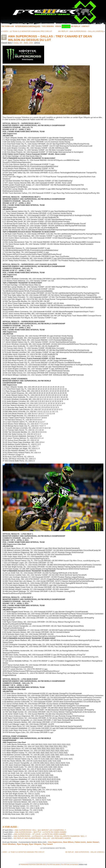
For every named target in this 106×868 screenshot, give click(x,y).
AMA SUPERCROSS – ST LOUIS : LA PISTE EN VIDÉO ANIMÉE (40, 834)
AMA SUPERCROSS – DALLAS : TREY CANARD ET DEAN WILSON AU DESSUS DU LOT (50, 38)
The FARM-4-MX (8, 26)
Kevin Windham (9, 844)
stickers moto (83, 865)
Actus (16, 43)
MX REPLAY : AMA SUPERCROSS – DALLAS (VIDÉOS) (81, 31)
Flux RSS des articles (54, 865)
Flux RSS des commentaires (70, 865)
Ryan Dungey (22, 844)
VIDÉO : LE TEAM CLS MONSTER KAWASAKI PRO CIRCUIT (27, 31)
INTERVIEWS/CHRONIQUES (28, 26)
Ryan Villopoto (35, 844)
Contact (85, 26)
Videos (58, 26)
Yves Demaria (48, 26)
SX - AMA (24, 43)
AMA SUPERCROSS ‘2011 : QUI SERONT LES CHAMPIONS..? (40, 830)
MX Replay (76, 26)
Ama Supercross (55, 842)
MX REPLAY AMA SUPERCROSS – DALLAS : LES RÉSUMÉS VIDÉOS (42, 838)
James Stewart (93, 842)
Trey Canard (47, 844)
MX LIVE (66, 26)
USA (31, 43)
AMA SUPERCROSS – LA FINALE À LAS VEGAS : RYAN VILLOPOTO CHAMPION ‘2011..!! (50, 836)
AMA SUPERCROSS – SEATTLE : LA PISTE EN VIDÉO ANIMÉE (41, 832)
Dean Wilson (68, 842)
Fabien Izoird (80, 842)
